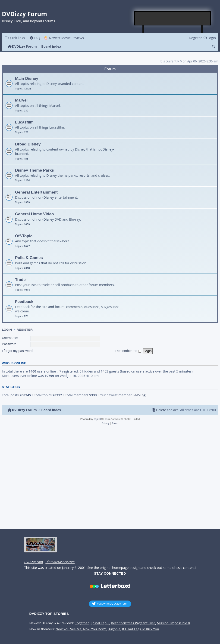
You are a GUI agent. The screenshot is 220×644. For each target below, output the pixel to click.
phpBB (97, 419)
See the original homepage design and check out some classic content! (142, 568)
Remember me (128, 351)
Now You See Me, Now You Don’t (81, 629)
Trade (20, 280)
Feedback (24, 302)
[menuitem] (35, 38)
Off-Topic (24, 236)
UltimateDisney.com (60, 562)
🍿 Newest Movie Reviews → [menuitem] (66, 38)
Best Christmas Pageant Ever (133, 623)
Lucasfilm (24, 122)
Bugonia (114, 629)
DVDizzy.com (34, 562)
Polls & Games (29, 258)
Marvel (21, 100)
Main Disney (27, 78)
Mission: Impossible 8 (173, 623)
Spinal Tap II (100, 623)
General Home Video (35, 214)
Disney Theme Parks (35, 170)
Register (25, 330)
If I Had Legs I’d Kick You (141, 629)
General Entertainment (36, 192)
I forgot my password (17, 351)
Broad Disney (28, 144)
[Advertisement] (173, 18)
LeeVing (139, 395)
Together (82, 623)
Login (7, 330)
